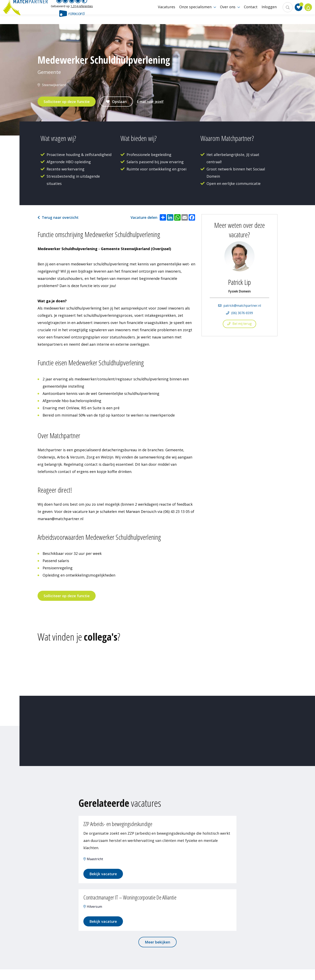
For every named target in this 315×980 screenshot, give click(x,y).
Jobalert (307, 12)
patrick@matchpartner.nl (242, 306)
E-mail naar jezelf (150, 102)
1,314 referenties (82, 11)
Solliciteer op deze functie (67, 102)
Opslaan (119, 102)
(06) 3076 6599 (242, 313)
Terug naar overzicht (60, 217)
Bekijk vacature (106, 877)
